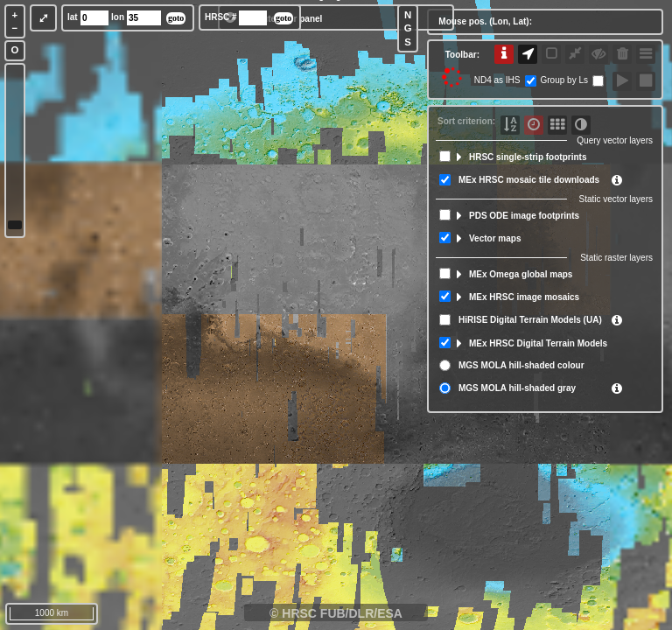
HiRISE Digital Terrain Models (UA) (530, 320)
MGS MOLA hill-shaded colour (521, 365)
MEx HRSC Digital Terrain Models (538, 343)
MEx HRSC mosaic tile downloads (529, 180)
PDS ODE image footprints (524, 216)
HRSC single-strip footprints (528, 157)
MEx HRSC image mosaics (524, 297)
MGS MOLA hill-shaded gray (517, 388)
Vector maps (495, 238)
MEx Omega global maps (521, 274)
